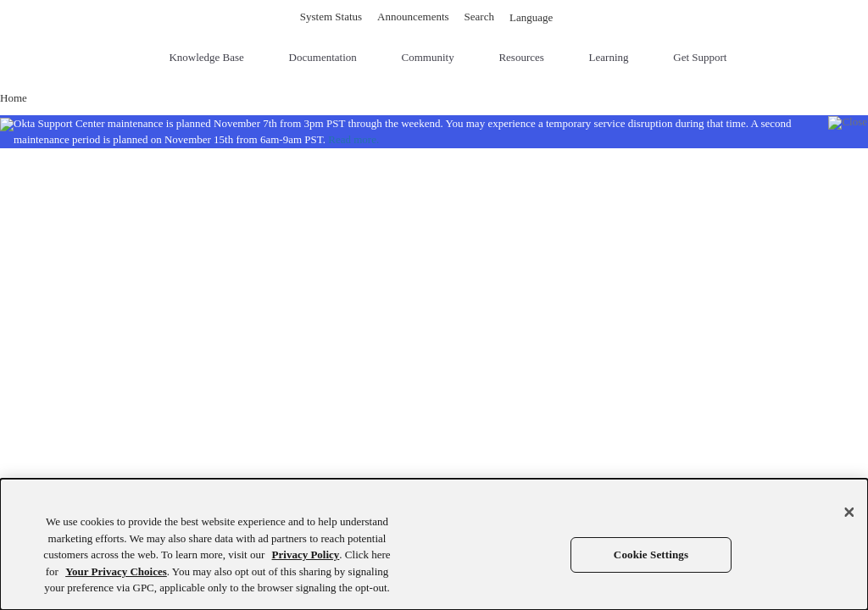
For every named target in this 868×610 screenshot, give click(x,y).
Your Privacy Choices (116, 571)
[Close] (849, 513)
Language (539, 18)
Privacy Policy (306, 555)
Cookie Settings (651, 555)
